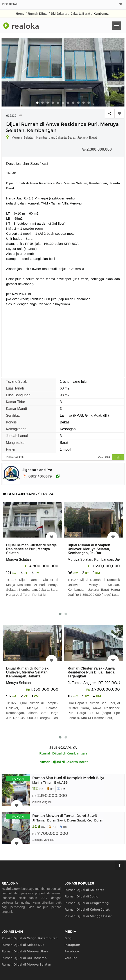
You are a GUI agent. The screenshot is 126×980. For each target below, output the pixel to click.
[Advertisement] (63, 339)
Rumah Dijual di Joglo (81, 896)
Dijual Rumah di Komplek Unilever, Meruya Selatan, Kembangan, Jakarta (27, 672)
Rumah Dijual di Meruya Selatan (26, 964)
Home (20, 14)
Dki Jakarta (59, 14)
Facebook (72, 951)
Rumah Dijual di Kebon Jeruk (87, 909)
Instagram (72, 945)
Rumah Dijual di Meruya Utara (25, 951)
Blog (68, 938)
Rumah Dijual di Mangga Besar (88, 916)
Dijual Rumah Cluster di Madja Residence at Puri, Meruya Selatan (31, 549)
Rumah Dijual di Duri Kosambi (24, 958)
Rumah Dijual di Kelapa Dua (23, 945)
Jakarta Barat (80, 14)
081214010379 (37, 476)
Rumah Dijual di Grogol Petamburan (30, 938)
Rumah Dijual (38, 14)
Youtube (71, 958)
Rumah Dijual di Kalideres (84, 890)
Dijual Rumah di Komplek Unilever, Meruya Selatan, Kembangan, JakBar (89, 549)
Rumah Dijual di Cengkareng (87, 903)
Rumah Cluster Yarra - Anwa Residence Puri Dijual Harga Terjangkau (91, 672)
